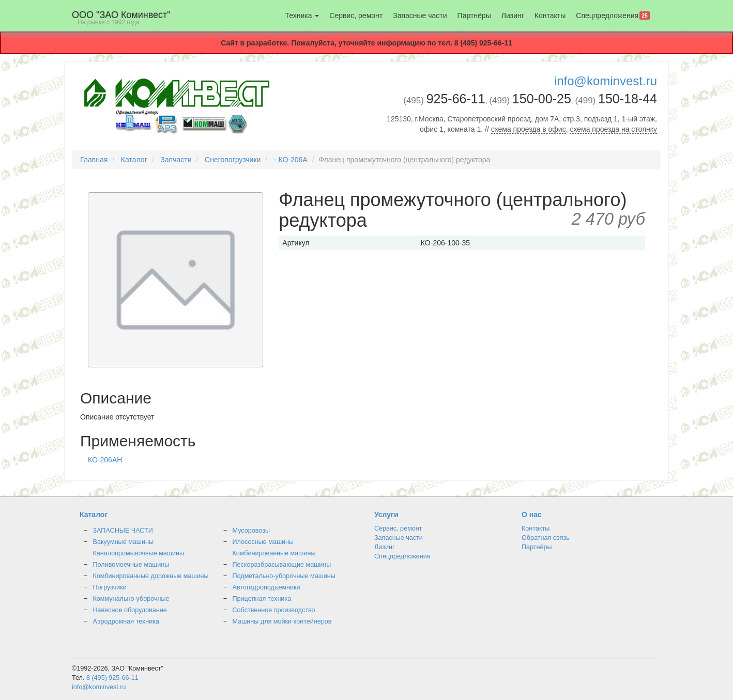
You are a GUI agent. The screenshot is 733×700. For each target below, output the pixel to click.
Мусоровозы (251, 531)
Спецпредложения (613, 15)
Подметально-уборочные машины (284, 576)
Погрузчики (110, 587)
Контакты (550, 15)
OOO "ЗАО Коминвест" (121, 18)
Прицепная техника (262, 599)
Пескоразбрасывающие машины (282, 565)
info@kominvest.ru (606, 81)
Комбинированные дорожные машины (151, 576)
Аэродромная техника (126, 621)
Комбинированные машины (274, 553)
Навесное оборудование (130, 610)
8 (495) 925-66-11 (112, 678)
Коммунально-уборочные (131, 599)
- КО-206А (291, 160)
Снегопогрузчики (233, 160)
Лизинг (513, 15)
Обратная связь (546, 538)
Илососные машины (263, 542)
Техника (302, 15)
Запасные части (420, 15)
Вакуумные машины (123, 542)
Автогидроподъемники (266, 587)
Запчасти (176, 160)
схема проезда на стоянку (613, 129)
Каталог (134, 160)
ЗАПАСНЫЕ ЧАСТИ (123, 531)
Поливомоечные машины (131, 565)
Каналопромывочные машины (139, 553)
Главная (94, 160)
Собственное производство (274, 610)
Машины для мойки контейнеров (282, 621)
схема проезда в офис (529, 129)
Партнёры (474, 15)
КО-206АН (105, 460)
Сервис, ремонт (356, 15)
